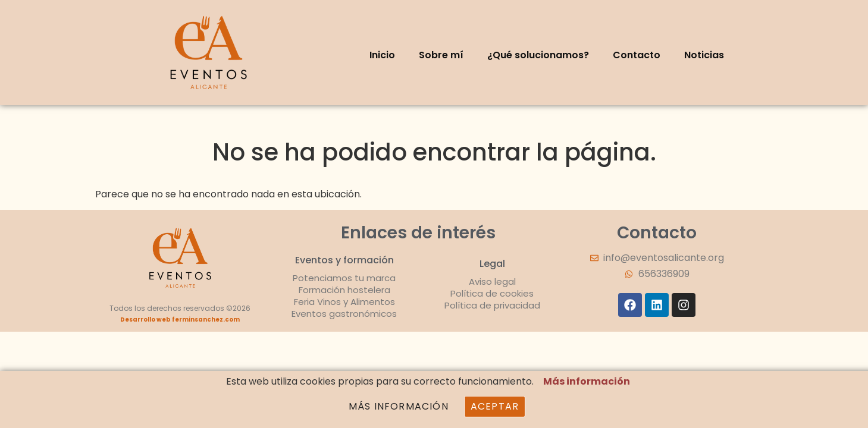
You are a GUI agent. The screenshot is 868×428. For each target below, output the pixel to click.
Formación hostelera (344, 290)
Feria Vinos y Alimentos (344, 302)
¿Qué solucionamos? (538, 55)
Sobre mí (441, 55)
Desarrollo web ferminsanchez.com (180, 320)
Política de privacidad (492, 305)
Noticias (704, 55)
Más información (587, 381)
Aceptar (495, 406)
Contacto (637, 55)
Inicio (382, 55)
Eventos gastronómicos (344, 314)
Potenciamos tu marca (344, 278)
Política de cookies (492, 293)
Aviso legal (492, 281)
